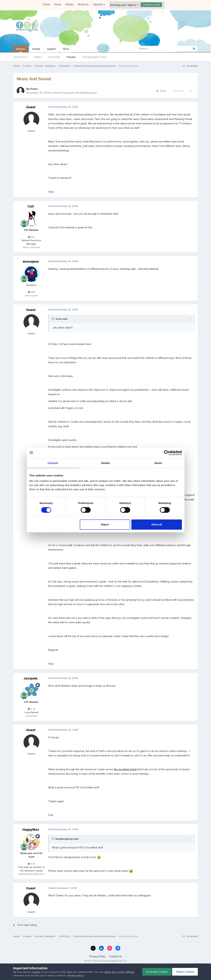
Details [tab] (106, 463)
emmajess (31, 261)
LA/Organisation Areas (94, 57)
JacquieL (31, 678)
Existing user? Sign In (124, 5)
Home (46, 4)
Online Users (21, 57)
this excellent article (125, 769)
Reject (105, 524)
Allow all (157, 524)
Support (51, 49)
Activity (36, 49)
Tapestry (99, 4)
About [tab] (158, 463)
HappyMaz (31, 830)
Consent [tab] (53, 463)
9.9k (31, 864)
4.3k (31, 709)
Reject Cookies (185, 972)
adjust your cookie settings (119, 972)
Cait (31, 206)
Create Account (151, 5)
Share (161, 91)
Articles (69, 4)
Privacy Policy (98, 956)
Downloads (54, 57)
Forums (71, 57)
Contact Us (115, 956)
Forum (58, 4)
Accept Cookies (157, 972)
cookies (36, 972)
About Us (83, 4)
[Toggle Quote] (53, 319)
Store (66, 49)
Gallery (38, 57)
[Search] (154, 49)
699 (31, 292)
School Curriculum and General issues (75, 93)
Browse (21, 50)
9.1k (31, 237)
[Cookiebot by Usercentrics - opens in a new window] (167, 453)
